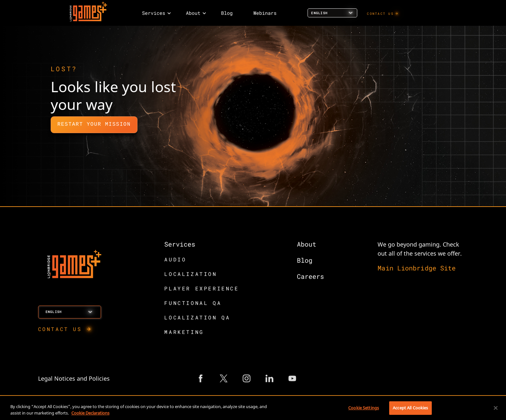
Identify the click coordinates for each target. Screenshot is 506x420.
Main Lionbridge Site (417, 268)
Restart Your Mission (94, 124)
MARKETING (184, 332)
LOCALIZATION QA (197, 317)
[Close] (496, 408)
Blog (305, 260)
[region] (253, 409)
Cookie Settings (364, 408)
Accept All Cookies (410, 408)
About (307, 244)
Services (180, 244)
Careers (310, 276)
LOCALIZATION (191, 274)
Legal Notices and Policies (74, 378)
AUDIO (175, 259)
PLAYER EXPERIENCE (202, 288)
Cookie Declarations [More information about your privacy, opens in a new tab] (90, 413)
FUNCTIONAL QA (193, 303)
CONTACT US (380, 14)
